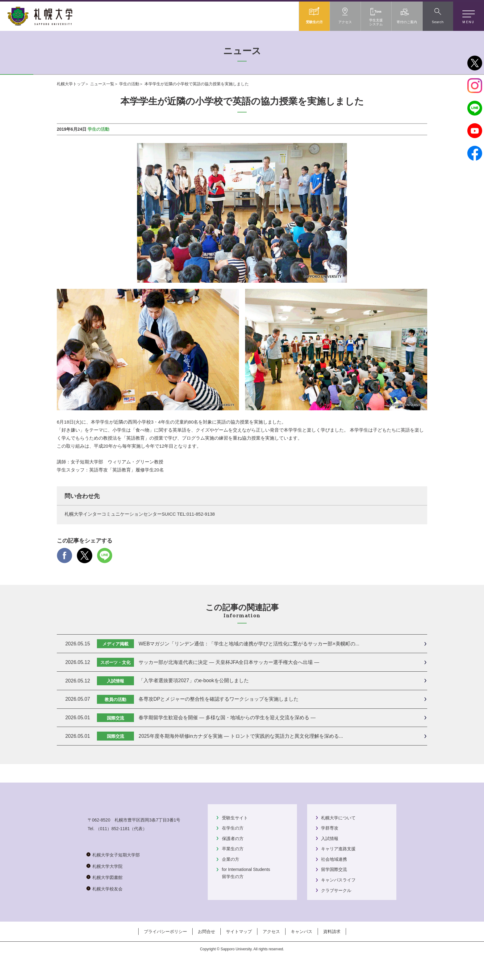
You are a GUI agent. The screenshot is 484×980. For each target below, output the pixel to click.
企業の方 (231, 859)
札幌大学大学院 (107, 890)
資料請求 (332, 948)
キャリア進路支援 (338, 849)
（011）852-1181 (113, 853)
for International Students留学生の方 (246, 873)
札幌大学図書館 (107, 902)
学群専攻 (330, 828)
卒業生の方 (233, 849)
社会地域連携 (334, 859)
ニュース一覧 (102, 84)
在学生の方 (233, 828)
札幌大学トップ (71, 84)
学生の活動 (129, 84)
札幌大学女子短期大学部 (116, 879)
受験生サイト (235, 818)
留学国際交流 (334, 869)
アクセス (271, 948)
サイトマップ (239, 948)
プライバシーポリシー (165, 948)
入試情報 (330, 838)
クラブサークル (336, 890)
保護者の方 (233, 838)
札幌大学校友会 (107, 913)
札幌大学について (338, 818)
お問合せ (207, 948)
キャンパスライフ (338, 880)
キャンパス (302, 948)
